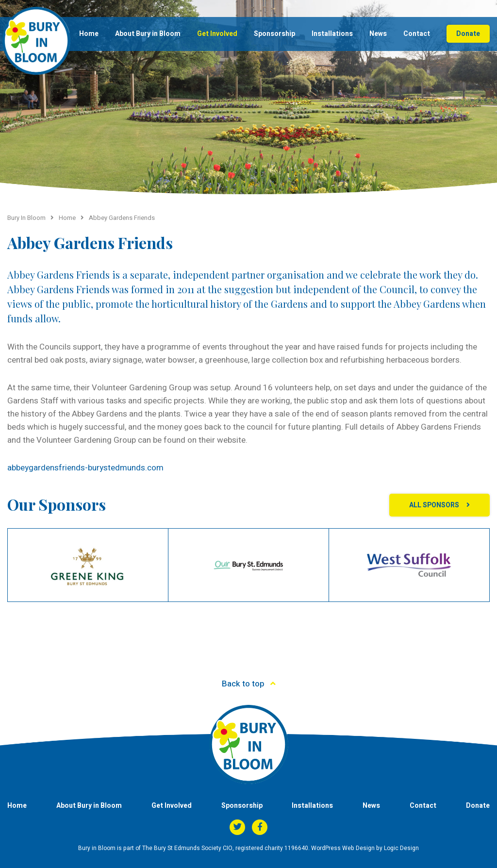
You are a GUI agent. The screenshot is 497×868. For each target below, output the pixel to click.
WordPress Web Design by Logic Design (365, 848)
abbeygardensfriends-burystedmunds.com (85, 468)
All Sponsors (434, 505)
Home (89, 34)
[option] (88, 565)
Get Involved (217, 34)
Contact (417, 34)
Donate (468, 34)
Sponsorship (274, 34)
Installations (332, 34)
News (378, 34)
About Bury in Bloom (148, 34)
